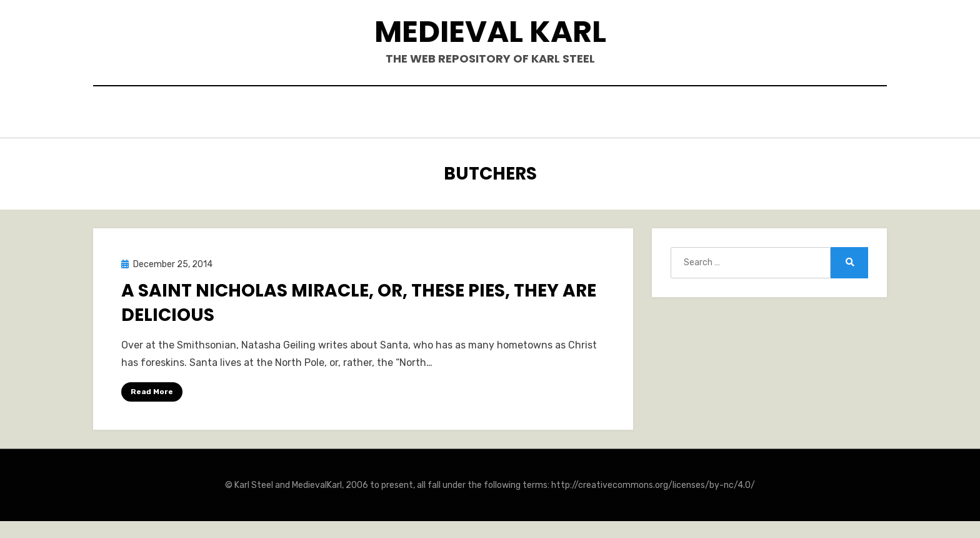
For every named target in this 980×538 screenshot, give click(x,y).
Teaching (632, 114)
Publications (468, 114)
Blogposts (555, 114)
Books (393, 114)
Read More (152, 388)
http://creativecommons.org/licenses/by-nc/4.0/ (653, 482)
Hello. (339, 114)
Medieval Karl (490, 32)
